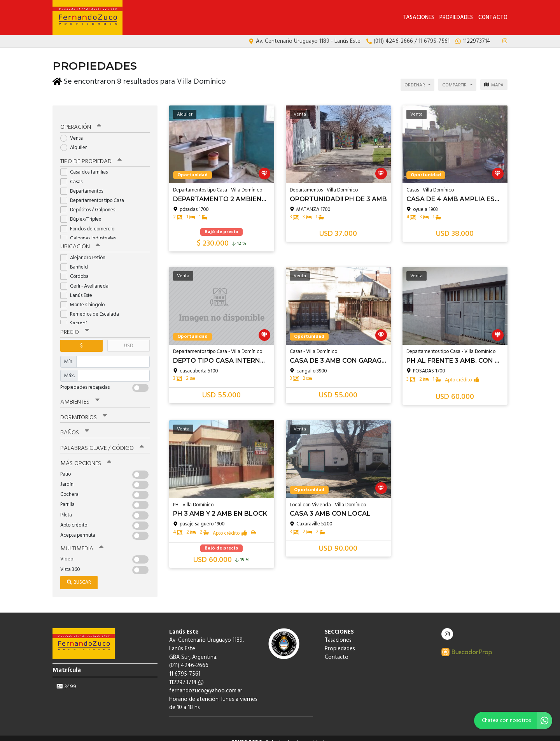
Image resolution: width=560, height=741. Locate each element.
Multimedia (81, 541)
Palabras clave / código (102, 441)
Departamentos (84, 185)
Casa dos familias (87, 166)
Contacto (493, 18)
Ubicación (80, 241)
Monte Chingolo (85, 299)
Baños (75, 426)
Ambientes (80, 395)
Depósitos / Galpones (90, 204)
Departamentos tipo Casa (95, 194)
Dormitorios (83, 411)
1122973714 (186, 675)
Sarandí (76, 317)
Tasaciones (418, 18)
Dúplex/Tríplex (83, 213)
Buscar (79, 575)
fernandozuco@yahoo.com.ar (206, 683)
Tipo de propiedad (90, 156)
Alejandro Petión (85, 252)
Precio (74, 326)
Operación (80, 121)
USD (129, 339)
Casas (74, 176)
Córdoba (77, 270)
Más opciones (85, 456)
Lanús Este (79, 289)
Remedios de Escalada (92, 308)
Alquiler (76, 141)
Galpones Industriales (91, 232)
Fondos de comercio (90, 223)
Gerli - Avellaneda (87, 280)
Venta (74, 132)
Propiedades (456, 18)
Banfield (77, 261)
